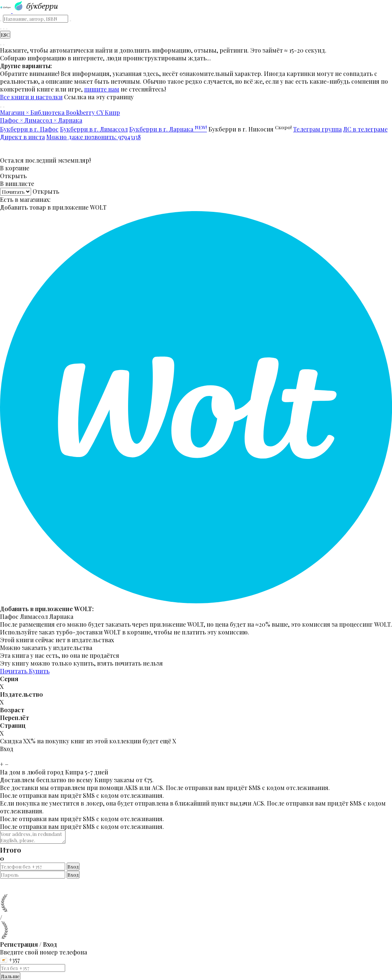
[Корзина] (4, 29)
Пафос (9, 616)
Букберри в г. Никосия (250, 129)
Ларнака (61, 616)
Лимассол (34, 616)
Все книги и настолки (31, 97)
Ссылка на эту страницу (99, 97)
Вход (73, 866)
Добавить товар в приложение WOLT (53, 207)
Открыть (13, 176)
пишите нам (102, 89)
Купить (39, 671)
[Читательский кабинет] (7, 29)
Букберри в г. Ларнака (168, 129)
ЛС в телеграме (365, 129)
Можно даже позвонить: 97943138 (93, 137)
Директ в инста (22, 137)
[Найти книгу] (1, 29)
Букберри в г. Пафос (29, 129)
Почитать (14, 671)
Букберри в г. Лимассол (94, 129)
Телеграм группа (317, 129)
